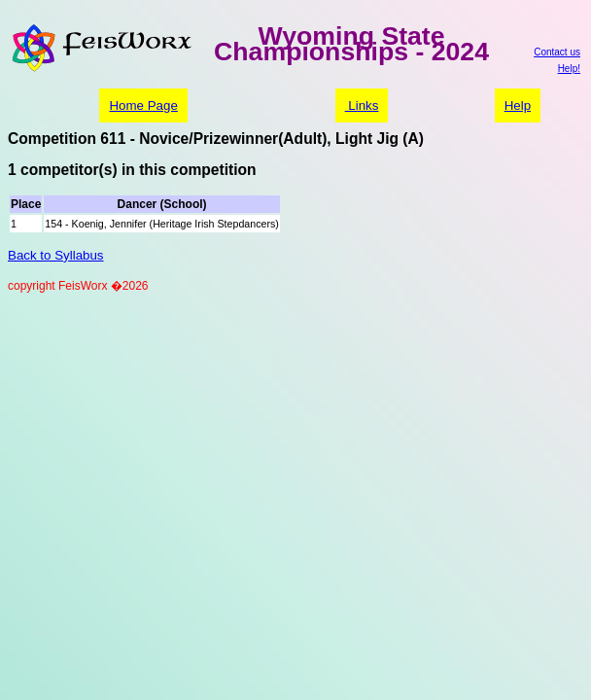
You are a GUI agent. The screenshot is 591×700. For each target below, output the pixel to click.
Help (518, 105)
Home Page (143, 105)
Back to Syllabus (56, 255)
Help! (569, 69)
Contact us (557, 52)
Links (362, 105)
